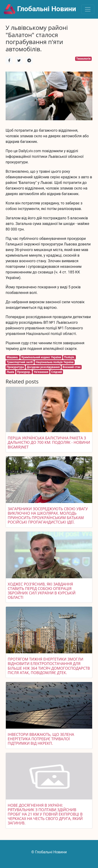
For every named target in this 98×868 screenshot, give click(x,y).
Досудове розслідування (43, 367)
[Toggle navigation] (88, 9)
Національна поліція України (55, 362)
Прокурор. (24, 372)
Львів (10, 372)
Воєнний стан (72, 367)
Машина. (13, 357)
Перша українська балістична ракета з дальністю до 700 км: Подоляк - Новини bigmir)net (49, 442)
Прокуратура (15, 367)
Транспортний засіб (20, 362)
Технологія (83, 59)
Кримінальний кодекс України (41, 357)
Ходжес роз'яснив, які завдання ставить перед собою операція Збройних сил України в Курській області (42, 591)
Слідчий (57, 372)
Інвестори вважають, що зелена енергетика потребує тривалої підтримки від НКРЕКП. (41, 739)
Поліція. (70, 357)
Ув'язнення (41, 372)
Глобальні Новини (40, 9)
